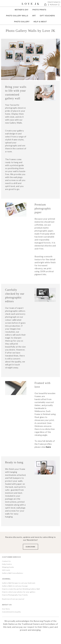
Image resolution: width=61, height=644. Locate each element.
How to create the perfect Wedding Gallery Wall (21, 589)
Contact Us (57, 2)
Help (49, 2)
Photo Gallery (22, 22)
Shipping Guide (8, 567)
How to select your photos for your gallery (19, 592)
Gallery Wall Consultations (13, 573)
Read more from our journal (13, 599)
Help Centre (7, 564)
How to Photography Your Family (15, 595)
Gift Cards (6, 570)
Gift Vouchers (47, 16)
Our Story (6, 609)
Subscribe (31, 547)
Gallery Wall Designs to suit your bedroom (19, 583)
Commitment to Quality (11, 612)
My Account (54, 5)
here (48, 447)
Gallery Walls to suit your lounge (15, 586)
